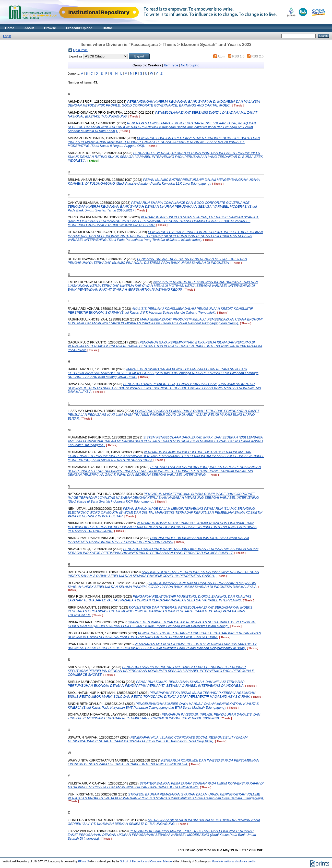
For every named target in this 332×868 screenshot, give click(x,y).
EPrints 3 (84, 861)
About (29, 28)
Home (10, 28)
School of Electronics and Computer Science (146, 861)
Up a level (80, 50)
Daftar (107, 28)
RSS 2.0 (257, 56)
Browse (50, 28)
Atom (221, 56)
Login (7, 36)
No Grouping (190, 65)
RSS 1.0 (238, 56)
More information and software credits (234, 861)
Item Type (171, 65)
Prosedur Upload (79, 28)
